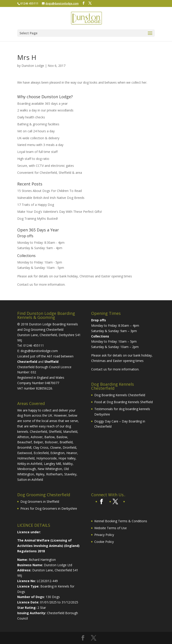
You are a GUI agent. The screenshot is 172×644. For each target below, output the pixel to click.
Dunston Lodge (33, 66)
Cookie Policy (104, 542)
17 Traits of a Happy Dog (36, 205)
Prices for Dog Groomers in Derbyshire (49, 508)
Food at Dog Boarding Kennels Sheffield (124, 402)
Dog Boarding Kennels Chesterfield (120, 395)
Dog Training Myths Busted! (38, 219)
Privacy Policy (104, 535)
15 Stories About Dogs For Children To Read (49, 191)
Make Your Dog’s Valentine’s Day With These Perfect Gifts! (60, 212)
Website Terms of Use (111, 528)
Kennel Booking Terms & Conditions (121, 521)
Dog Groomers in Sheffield (40, 501)
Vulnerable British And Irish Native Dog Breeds (51, 198)
